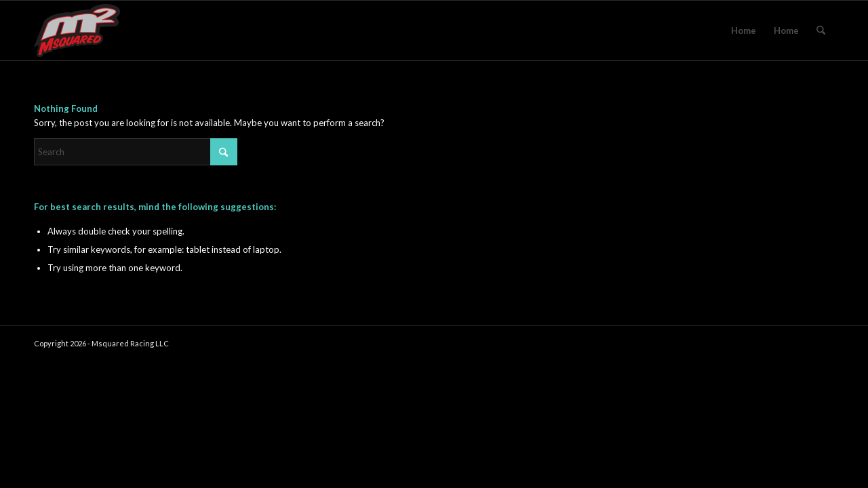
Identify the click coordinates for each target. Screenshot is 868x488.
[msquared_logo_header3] (77, 30)
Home (744, 30)
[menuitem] (821, 30)
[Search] (821, 30)
